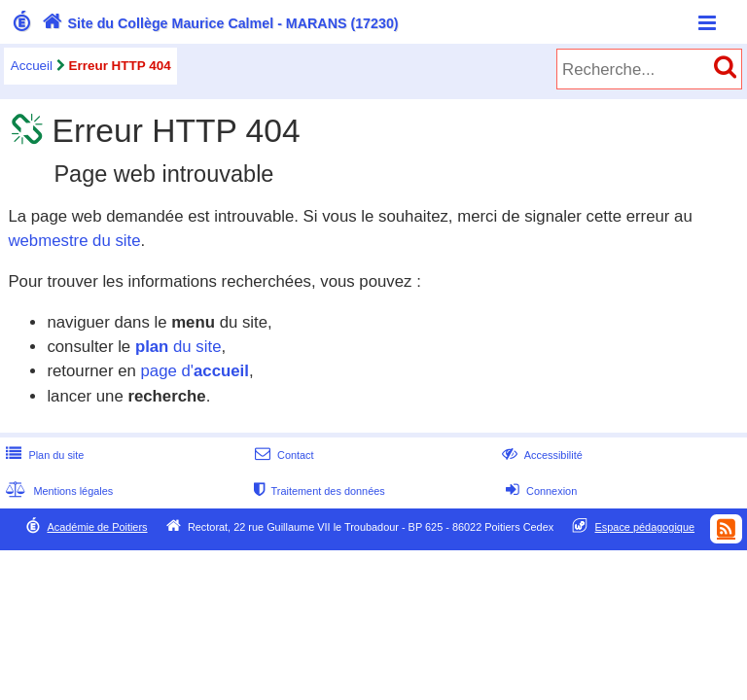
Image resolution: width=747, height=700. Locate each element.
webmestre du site (74, 241)
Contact (283, 455)
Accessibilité (540, 455)
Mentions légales (57, 491)
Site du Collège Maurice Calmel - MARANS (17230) (218, 23)
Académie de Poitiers (97, 527)
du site (178, 347)
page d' (194, 371)
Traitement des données (318, 491)
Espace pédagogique (645, 527)
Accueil (32, 66)
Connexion (539, 491)
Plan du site (43, 455)
